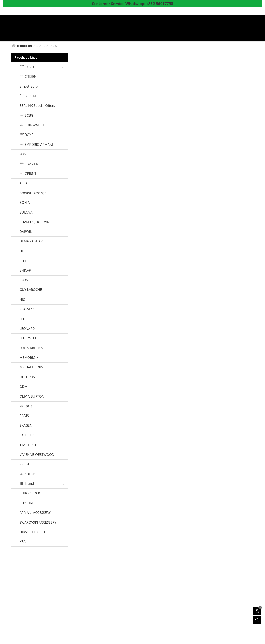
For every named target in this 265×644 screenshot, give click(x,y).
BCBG (29, 116)
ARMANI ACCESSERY (35, 513)
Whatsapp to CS (87, 36)
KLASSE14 (27, 309)
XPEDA (25, 464)
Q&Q (28, 406)
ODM (23, 387)
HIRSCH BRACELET (34, 532)
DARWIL (26, 232)
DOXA (29, 135)
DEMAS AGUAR (31, 241)
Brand (29, 484)
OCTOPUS (27, 377)
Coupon (190, 29)
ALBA (24, 183)
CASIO (29, 67)
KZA (23, 542)
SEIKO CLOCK (30, 493)
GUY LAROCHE (31, 290)
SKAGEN (26, 426)
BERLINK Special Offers (37, 106)
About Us (210, 29)
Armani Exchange (33, 193)
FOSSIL (25, 154)
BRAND (105, 29)
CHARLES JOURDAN (34, 222)
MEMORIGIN (29, 358)
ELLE (23, 261)
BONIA (25, 203)
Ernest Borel (29, 87)
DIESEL (25, 251)
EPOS (24, 280)
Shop (173, 29)
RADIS (24, 416)
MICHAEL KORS (31, 367)
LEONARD (27, 329)
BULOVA (26, 213)
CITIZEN (31, 77)
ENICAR (25, 271)
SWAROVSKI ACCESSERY (38, 523)
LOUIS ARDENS (31, 348)
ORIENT (30, 174)
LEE (22, 319)
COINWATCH (34, 125)
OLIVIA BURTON (32, 397)
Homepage (84, 29)
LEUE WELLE (29, 338)
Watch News (127, 29)
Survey (229, 29)
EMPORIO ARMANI (39, 145)
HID (22, 300)
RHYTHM (26, 503)
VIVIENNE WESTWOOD (37, 455)
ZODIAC (31, 474)
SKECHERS (28, 435)
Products (153, 29)
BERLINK (31, 96)
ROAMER (31, 164)
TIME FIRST (28, 445)
